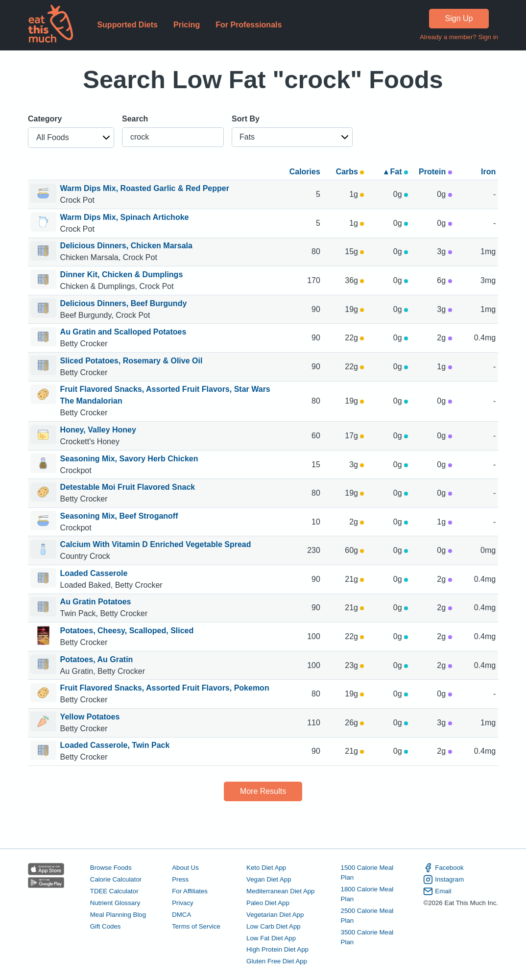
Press (180, 879)
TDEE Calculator (114, 891)
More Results (263, 791)
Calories (305, 172)
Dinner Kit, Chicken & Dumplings (122, 275)
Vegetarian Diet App (275, 915)
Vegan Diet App (269, 879)
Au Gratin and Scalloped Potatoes (123, 332)
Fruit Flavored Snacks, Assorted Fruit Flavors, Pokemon (165, 688)
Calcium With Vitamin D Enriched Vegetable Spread (156, 544)
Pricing (187, 25)
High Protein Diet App (277, 949)
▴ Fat (396, 172)
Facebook (443, 868)
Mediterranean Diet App (280, 891)
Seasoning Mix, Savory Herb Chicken (129, 459)
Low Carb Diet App (274, 926)
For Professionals (249, 25)
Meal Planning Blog (118, 915)
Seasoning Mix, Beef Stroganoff (119, 516)
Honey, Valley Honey (98, 430)
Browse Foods (111, 868)
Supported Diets (127, 25)
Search (135, 119)
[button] (71, 138)
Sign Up (459, 18)
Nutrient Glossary (115, 903)
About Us (185, 868)
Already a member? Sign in (459, 37)
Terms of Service (196, 926)
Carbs (350, 172)
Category (45, 119)
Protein (435, 172)
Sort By (246, 119)
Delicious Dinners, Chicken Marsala (126, 246)
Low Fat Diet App (271, 938)
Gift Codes (106, 926)
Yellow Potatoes (90, 717)
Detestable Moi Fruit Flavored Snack (128, 487)
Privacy (183, 903)
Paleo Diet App (268, 903)
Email (437, 891)
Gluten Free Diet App (277, 961)
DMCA (181, 915)
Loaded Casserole (94, 573)
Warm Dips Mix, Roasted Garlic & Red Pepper (145, 188)
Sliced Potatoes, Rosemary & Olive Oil (131, 361)
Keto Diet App (266, 868)
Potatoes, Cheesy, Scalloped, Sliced (127, 631)
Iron (488, 172)
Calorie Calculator (116, 879)
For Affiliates (190, 891)
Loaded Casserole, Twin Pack (115, 745)
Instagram (443, 880)
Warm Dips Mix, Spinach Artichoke (125, 217)
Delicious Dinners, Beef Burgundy (124, 303)
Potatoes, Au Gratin (97, 659)
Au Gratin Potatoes (96, 602)
